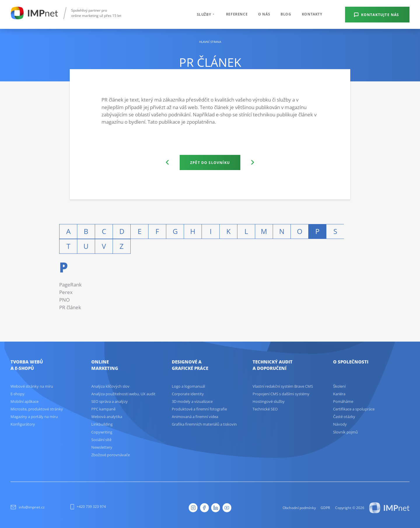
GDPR (325, 508)
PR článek (70, 307)
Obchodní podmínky (299, 508)
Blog (286, 14)
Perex (66, 292)
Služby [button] (206, 14)
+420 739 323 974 (88, 507)
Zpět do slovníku (210, 162)
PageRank (70, 285)
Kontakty (312, 14)
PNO (64, 300)
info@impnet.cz (28, 507)
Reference (237, 14)
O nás (264, 14)
